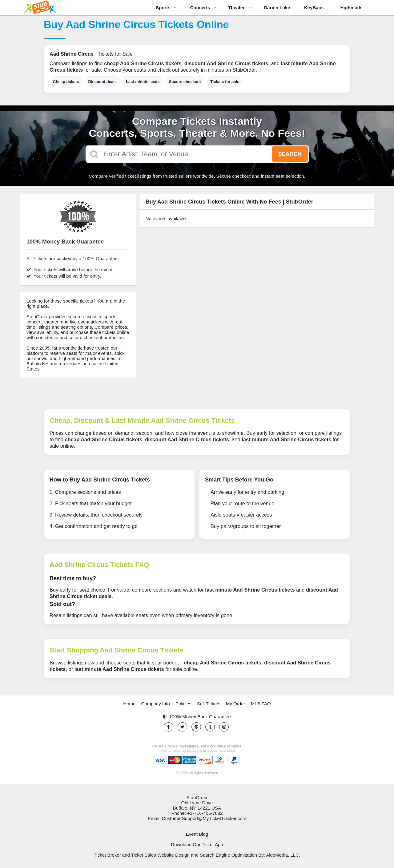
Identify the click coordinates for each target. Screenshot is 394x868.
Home (129, 704)
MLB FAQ (261, 704)
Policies (183, 704)
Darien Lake (277, 8)
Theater (240, 8)
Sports (166, 8)
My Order (236, 704)
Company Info (156, 704)
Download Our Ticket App (197, 844)
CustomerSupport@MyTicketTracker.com (204, 818)
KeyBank (314, 8)
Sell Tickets (209, 704)
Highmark (351, 8)
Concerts (203, 8)
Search (290, 154)
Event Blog (197, 834)
